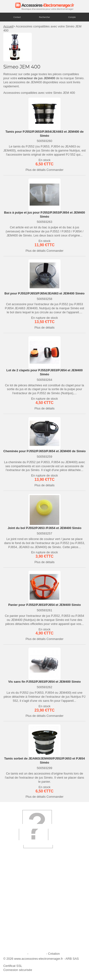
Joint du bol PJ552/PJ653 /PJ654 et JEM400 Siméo (44, 528)
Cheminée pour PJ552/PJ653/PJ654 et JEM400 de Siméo (44, 451)
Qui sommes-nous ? (20, 888)
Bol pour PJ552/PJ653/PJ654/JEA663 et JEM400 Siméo (44, 293)
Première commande (21, 907)
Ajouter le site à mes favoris (25, 900)
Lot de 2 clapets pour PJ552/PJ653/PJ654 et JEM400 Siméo (45, 372)
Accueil (8, 26)
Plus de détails (36, 170)
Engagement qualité (20, 926)
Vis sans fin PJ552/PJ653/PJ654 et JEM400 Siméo (44, 682)
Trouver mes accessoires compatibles (32, 945)
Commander (55, 170)
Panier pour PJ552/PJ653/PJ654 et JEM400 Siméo (45, 605)
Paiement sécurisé (19, 913)
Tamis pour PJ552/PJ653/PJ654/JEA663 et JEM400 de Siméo (44, 134)
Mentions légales (15, 954)
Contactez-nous (17, 939)
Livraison (12, 894)
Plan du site (37, 954)
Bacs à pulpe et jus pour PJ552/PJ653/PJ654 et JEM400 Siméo (44, 215)
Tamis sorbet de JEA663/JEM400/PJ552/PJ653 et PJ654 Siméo (44, 760)
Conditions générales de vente (27, 933)
